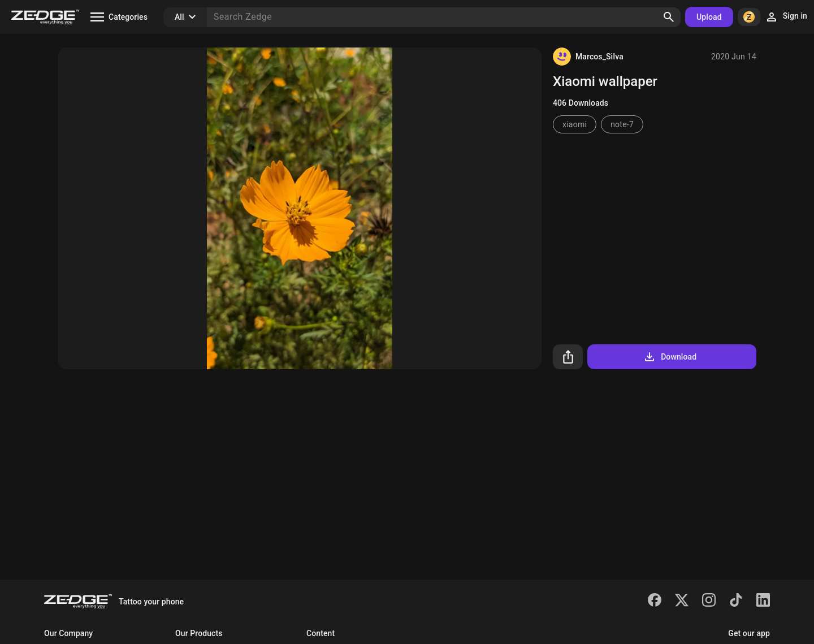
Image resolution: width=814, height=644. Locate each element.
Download (670, 357)
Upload (709, 17)
